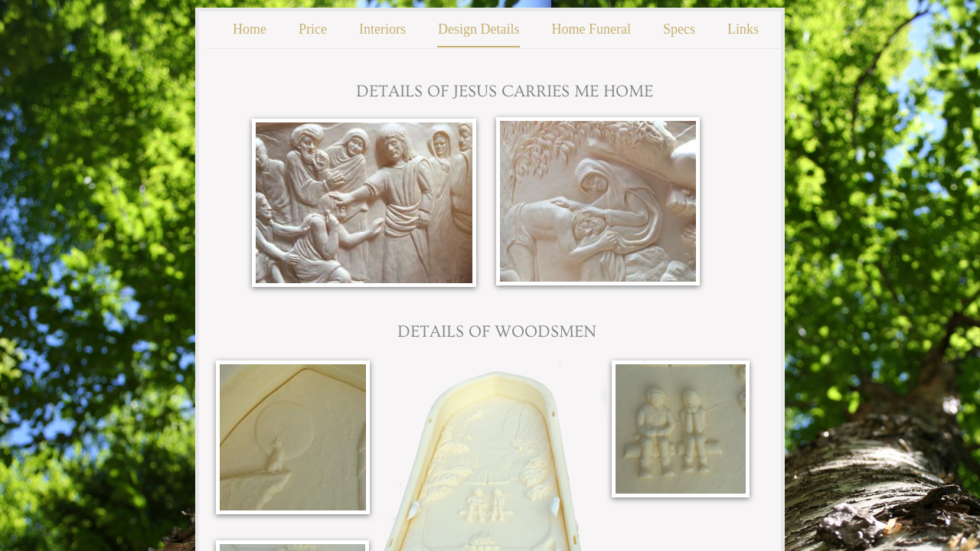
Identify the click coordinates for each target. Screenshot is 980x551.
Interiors (382, 29)
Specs (679, 29)
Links (743, 29)
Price (313, 29)
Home (250, 29)
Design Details (479, 29)
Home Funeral (591, 29)
